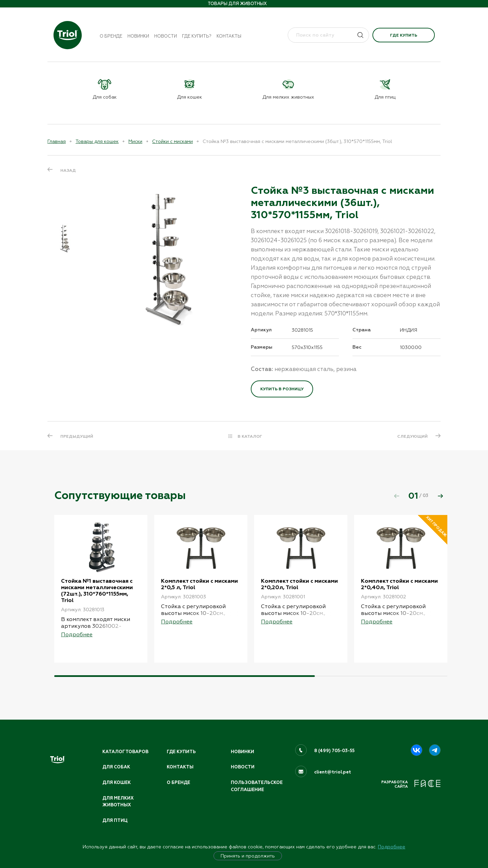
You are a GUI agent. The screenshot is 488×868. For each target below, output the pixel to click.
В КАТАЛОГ (250, 436)
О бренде (111, 36)
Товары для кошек (97, 141)
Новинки (138, 36)
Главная (57, 141)
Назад (68, 170)
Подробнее (392, 847)
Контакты (229, 36)
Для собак (116, 767)
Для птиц (115, 821)
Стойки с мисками (172, 141)
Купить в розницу (282, 389)
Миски (135, 141)
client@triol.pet (333, 772)
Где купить (404, 35)
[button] (440, 496)
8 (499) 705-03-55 (334, 751)
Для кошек (117, 783)
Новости (166, 36)
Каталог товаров (125, 752)
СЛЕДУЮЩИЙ (412, 436)
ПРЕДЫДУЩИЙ (77, 436)
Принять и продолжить (248, 856)
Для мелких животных (118, 802)
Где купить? (197, 36)
